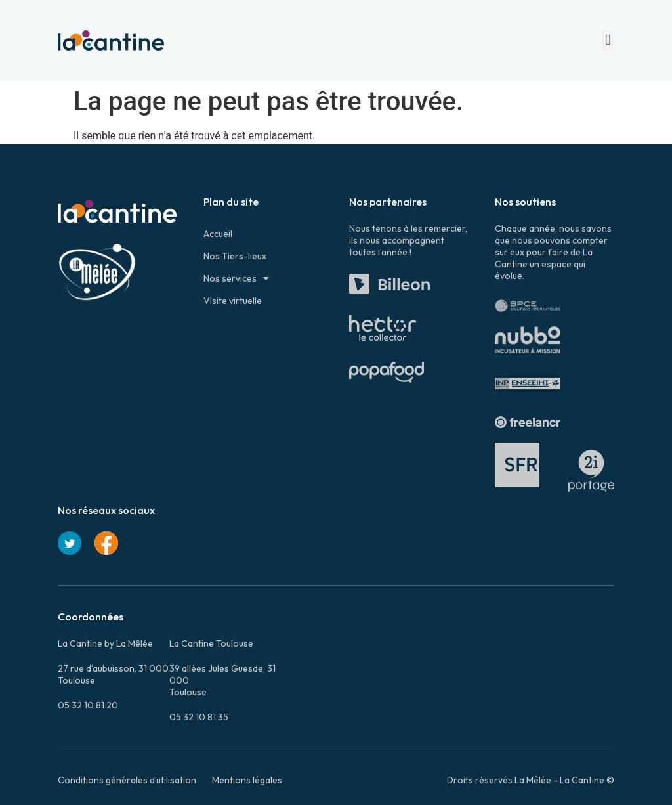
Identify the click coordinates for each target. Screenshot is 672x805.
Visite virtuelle (233, 301)
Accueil (218, 234)
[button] (608, 40)
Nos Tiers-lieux (235, 256)
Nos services (236, 278)
